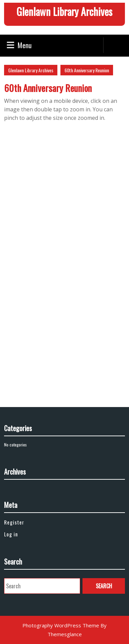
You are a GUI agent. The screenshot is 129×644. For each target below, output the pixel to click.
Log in (11, 534)
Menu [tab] (19, 45)
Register (14, 522)
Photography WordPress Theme (61, 625)
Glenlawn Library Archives (64, 11)
